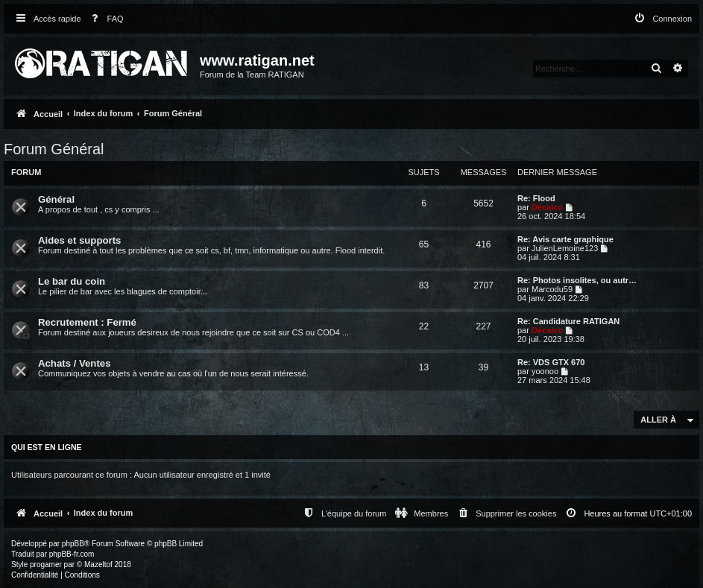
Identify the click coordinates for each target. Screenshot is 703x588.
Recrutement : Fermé (87, 322)
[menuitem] (104, 19)
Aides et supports (79, 240)
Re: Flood (536, 198)
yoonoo (545, 371)
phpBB (73, 544)
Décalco (547, 207)
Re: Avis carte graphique (565, 239)
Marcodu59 (552, 289)
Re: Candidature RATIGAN (568, 321)
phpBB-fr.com (72, 554)
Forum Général (54, 149)
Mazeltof (98, 565)
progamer (46, 565)
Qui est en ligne (47, 447)
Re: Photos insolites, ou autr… (577, 280)
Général (56, 199)
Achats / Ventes (74, 363)
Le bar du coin (72, 281)
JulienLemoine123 (565, 248)
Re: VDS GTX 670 (551, 362)
